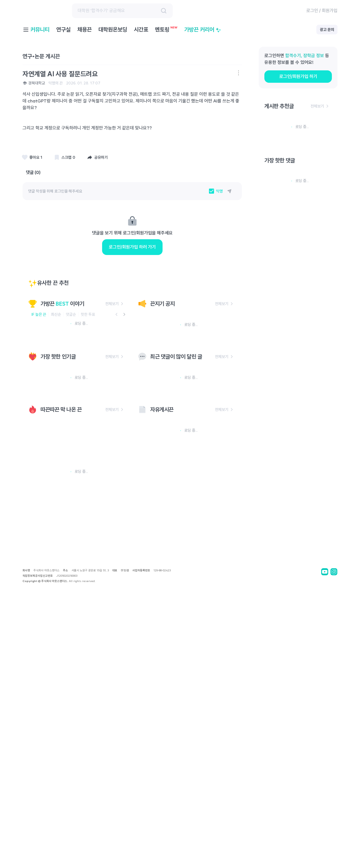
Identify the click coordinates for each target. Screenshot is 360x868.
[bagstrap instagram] (334, 854)
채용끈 (85, 30)
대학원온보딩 (113, 30)
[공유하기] (98, 157)
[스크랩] (32, 157)
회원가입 (330, 11)
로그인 (312, 11)
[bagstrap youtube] (325, 854)
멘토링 (166, 30)
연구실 (63, 30)
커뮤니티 (40, 30)
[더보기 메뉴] (238, 73)
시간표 (141, 30)
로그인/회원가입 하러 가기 (132, 278)
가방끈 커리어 (203, 30)
